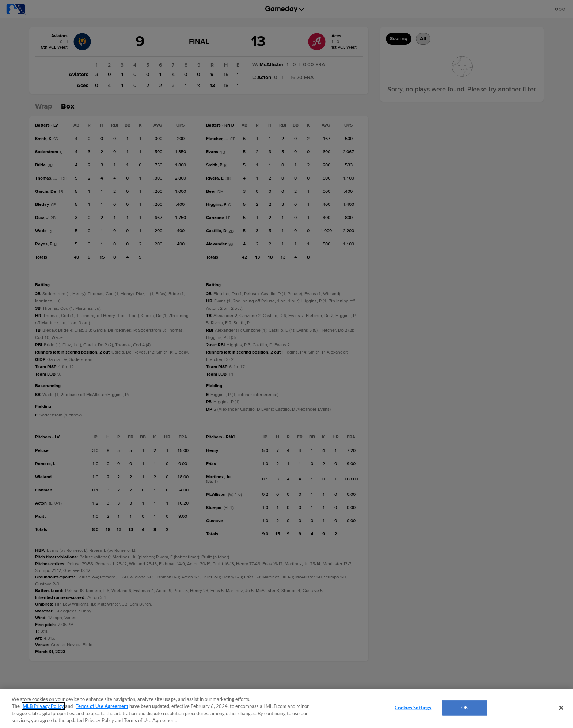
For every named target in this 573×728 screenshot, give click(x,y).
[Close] (561, 708)
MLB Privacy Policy (43, 706)
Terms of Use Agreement (102, 706)
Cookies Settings (413, 708)
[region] (286, 708)
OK (465, 708)
